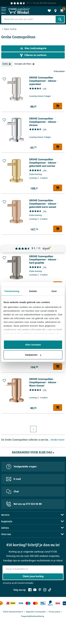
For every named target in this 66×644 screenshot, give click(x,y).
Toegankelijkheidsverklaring (32, 616)
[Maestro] (28, 603)
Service (5, 515)
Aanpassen (33, 355)
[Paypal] (50, 603)
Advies (5, 528)
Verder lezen (57, 440)
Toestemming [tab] (12, 291)
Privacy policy (54, 612)
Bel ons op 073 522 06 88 (24, 504)
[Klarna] (58, 603)
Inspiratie (7, 521)
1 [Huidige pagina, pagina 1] (33, 429)
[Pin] (43, 603)
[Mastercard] (35, 603)
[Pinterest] (40, 590)
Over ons (6, 534)
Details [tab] (33, 291)
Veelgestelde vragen (21, 467)
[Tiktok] (50, 590)
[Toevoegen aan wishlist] (4, 80)
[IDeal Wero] (11, 603)
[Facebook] (30, 590)
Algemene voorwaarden (36, 612)
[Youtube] (35, 590)
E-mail (13, 479)
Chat (12, 492)
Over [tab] (54, 291)
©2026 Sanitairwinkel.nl (13, 612)
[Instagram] (45, 590)
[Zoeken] (60, 19)
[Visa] (21, 603)
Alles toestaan (33, 345)
